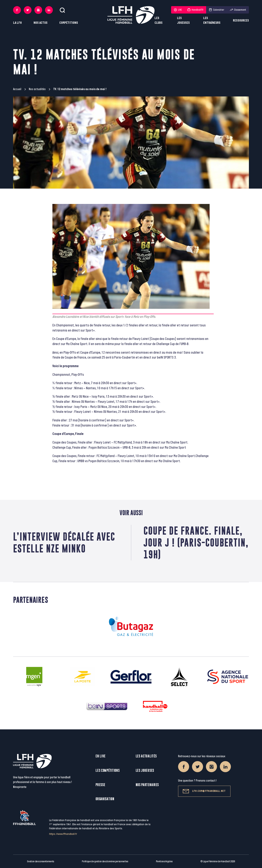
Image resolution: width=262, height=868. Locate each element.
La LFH (17, 23)
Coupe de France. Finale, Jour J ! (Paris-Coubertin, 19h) (196, 543)
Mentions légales (164, 861)
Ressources (241, 21)
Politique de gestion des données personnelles (105, 861)
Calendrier (217, 10)
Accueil (17, 89)
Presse (100, 785)
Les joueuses (183, 20)
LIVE (178, 10)
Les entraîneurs (212, 20)
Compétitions (69, 23)
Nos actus (41, 23)
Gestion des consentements (41, 861)
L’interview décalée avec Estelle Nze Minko (64, 543)
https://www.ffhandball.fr (63, 834)
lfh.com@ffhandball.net (204, 791)
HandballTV (195, 10)
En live (101, 756)
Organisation (105, 799)
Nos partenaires (147, 785)
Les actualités (146, 756)
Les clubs (159, 20)
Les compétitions (108, 770)
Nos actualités (37, 89)
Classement (238, 10)
